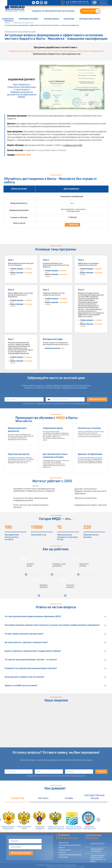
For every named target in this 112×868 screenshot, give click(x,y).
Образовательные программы (70, 845)
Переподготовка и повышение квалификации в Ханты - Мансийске (65, 867)
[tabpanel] (56, 817)
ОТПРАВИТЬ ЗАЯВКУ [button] (88, 11)
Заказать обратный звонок (21, 853)
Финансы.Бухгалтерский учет (23, 23)
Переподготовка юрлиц (90, 19)
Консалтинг (69, 19)
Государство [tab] (17, 798)
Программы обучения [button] (28, 19)
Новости (62, 848)
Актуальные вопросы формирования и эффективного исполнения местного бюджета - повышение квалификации (42, 25)
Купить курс (74, 225)
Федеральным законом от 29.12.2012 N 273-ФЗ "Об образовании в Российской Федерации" (57, 51)
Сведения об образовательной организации (53, 11)
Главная (7, 23)
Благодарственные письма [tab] (95, 797)
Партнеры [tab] (43, 798)
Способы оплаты (51, 19)
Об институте (8, 19)
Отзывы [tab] (69, 798)
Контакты (9, 21)
